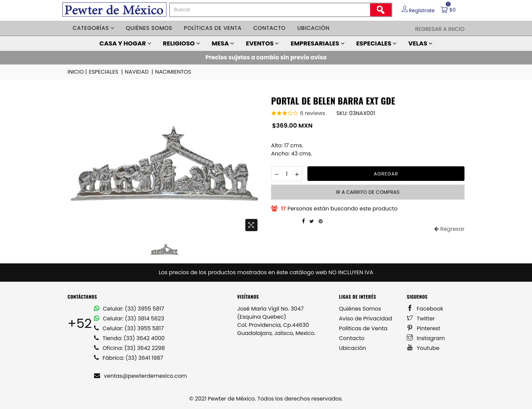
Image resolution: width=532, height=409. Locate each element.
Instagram (426, 338)
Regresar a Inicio (440, 29)
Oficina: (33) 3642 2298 (129, 348)
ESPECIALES (376, 43)
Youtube (423, 348)
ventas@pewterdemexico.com (140, 376)
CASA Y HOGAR (125, 43)
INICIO (78, 72)
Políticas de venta (213, 28)
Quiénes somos (149, 28)
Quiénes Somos (360, 309)
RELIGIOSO (182, 43)
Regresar (449, 229)
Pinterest (424, 328)
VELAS (420, 43)
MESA (223, 43)
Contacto (269, 28)
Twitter (421, 319)
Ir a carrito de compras (368, 192)
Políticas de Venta (363, 328)
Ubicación (313, 28)
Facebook (425, 309)
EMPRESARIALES (318, 43)
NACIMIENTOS (173, 72)
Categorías (93, 28)
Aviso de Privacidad (366, 319)
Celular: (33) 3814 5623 (129, 319)
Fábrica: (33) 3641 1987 (129, 358)
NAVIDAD (139, 72)
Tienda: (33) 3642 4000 (129, 338)
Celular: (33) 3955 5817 (129, 309)
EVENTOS (263, 43)
